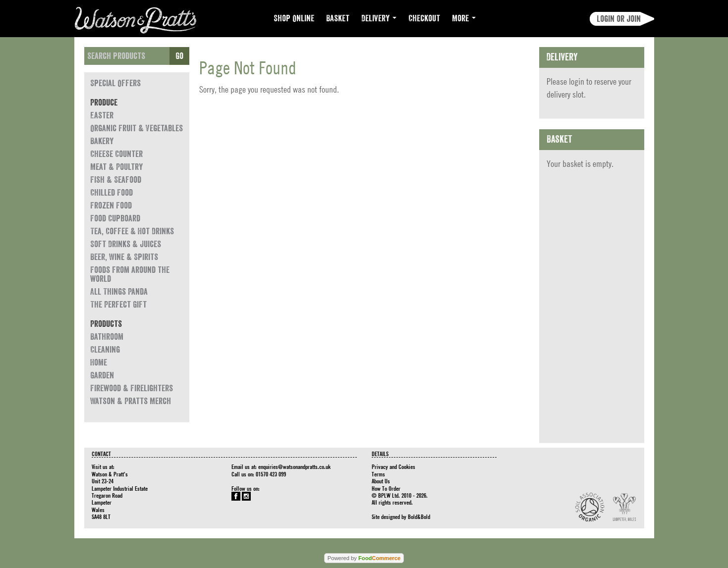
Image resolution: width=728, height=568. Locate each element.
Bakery (102, 141)
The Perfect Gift (118, 305)
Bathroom (107, 337)
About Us (381, 481)
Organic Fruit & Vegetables (137, 128)
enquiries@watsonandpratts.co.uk (294, 466)
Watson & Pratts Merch (131, 401)
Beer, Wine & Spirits (124, 257)
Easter (102, 115)
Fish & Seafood (116, 180)
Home (99, 362)
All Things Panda (119, 292)
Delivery (379, 18)
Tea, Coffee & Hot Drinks (132, 231)
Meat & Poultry (116, 167)
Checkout (424, 18)
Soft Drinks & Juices (126, 244)
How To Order (386, 488)
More (464, 18)
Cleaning (105, 350)
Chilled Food (112, 193)
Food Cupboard (115, 218)
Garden (102, 375)
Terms (378, 474)
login (577, 81)
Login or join (619, 19)
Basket (338, 18)
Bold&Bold (419, 516)
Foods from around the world (130, 274)
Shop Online (294, 18)
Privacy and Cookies (393, 466)
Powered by (364, 558)
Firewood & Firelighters (132, 388)
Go (179, 56)
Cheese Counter (116, 154)
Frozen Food (111, 206)
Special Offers (115, 83)
